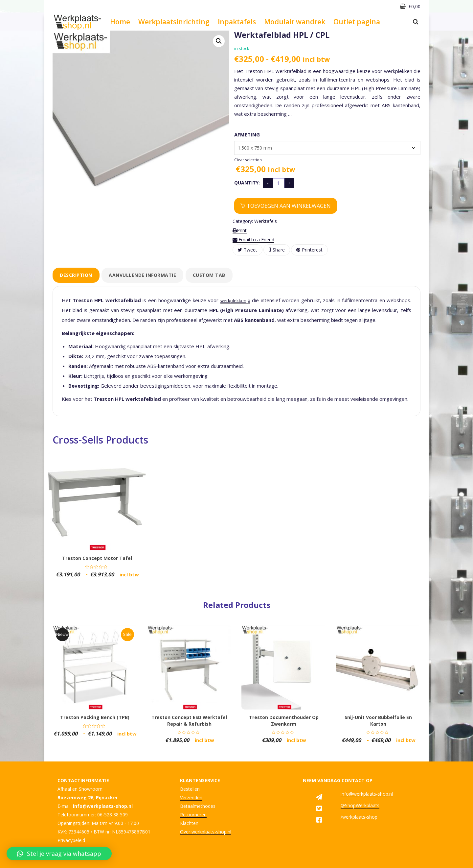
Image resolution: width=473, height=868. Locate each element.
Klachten (189, 823)
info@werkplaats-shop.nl (367, 794)
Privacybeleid (71, 840)
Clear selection (248, 160)
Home (120, 22)
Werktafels (266, 221)
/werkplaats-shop (359, 817)
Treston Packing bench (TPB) (95, 717)
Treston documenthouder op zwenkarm (284, 721)
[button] (219, 41)
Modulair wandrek (295, 22)
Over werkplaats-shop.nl (206, 832)
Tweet (248, 250)
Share (277, 250)
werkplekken (233, 301)
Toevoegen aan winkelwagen (289, 206)
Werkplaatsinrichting (174, 22)
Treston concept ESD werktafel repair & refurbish (189, 721)
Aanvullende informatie (142, 275)
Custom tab (209, 275)
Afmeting (247, 134)
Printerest (309, 250)
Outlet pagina (357, 22)
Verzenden (191, 797)
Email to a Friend (253, 240)
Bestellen (190, 789)
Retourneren (193, 815)
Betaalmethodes (198, 806)
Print (240, 230)
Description (76, 275)
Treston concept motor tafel (97, 558)
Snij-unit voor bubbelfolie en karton (378, 721)
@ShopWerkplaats (360, 805)
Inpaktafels (237, 22)
